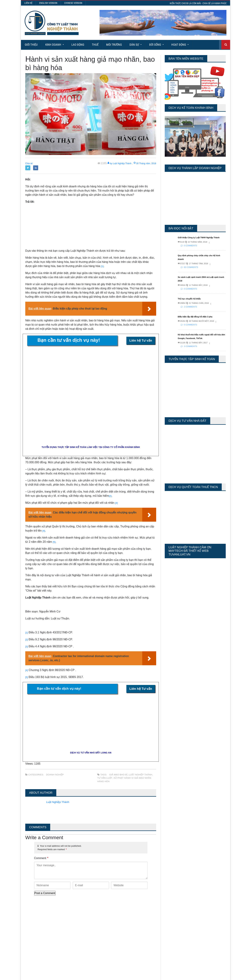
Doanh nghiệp (55, 775)
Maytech (91, 976)
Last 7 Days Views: (175, 920)
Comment (41, 858)
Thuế (95, 45)
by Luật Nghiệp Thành (110, 163)
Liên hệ (28, 3)
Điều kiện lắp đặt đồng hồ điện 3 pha (199, 320)
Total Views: (171, 930)
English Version (48, 3)
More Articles (125, 964)
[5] (54, 542)
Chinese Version (73, 3)
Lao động (78, 45)
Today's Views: (172, 915)
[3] (117, 503)
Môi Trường (114, 45)
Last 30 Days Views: (176, 925)
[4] (44, 531)
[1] (102, 266)
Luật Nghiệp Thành (140, 775)
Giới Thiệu (31, 45)
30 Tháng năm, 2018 (142, 163)
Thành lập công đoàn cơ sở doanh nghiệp (131, 915)
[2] (111, 496)
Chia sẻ (30, 163)
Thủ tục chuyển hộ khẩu (192, 302)
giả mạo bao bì (118, 775)
